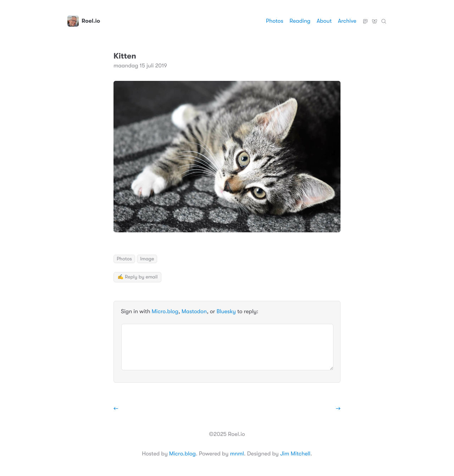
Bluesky (375, 18)
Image (147, 259)
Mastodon (365, 18)
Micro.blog (165, 311)
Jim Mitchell (295, 454)
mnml (237, 454)
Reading (300, 21)
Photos (275, 21)
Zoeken (384, 18)
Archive (347, 21)
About (324, 21)
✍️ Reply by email (137, 277)
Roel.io (84, 21)
